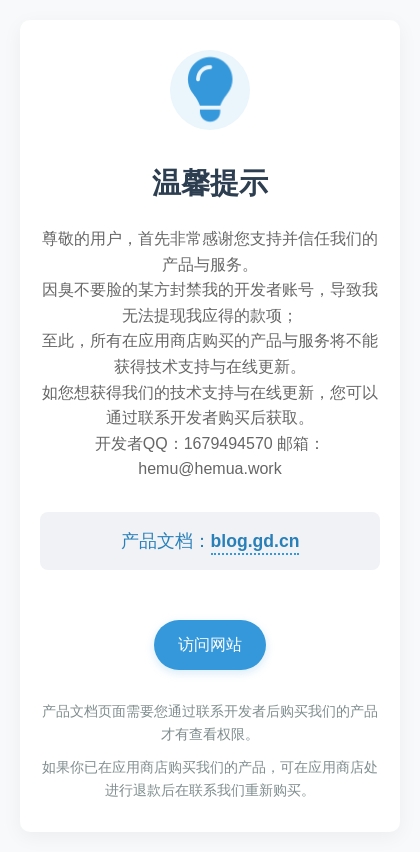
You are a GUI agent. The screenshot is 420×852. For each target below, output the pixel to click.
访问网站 (210, 644)
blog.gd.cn (255, 541)
